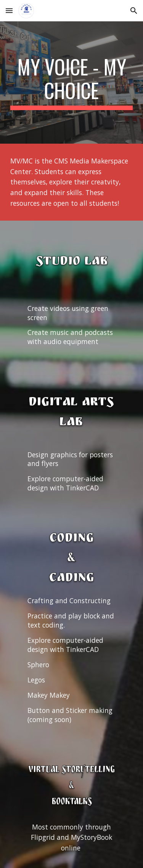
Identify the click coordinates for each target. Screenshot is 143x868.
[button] (9, 10)
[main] (72, 82)
